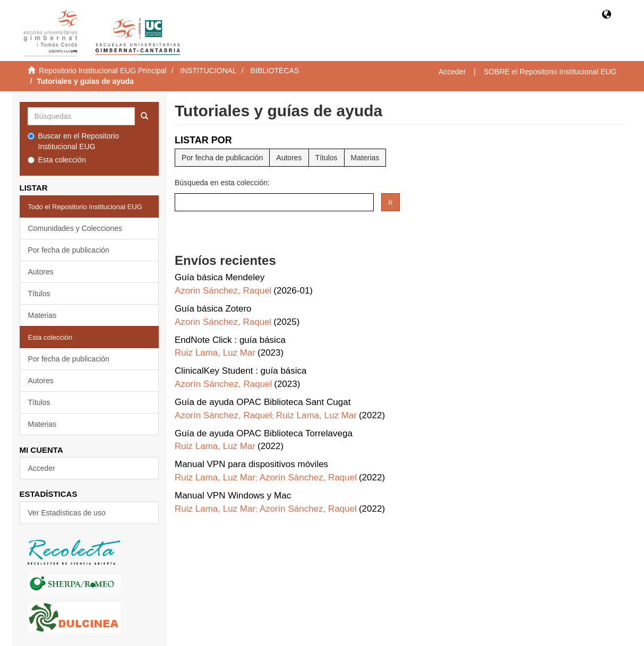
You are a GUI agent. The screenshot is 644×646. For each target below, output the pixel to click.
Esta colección (57, 160)
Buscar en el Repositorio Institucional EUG (74, 141)
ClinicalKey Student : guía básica (241, 371)
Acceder (42, 468)
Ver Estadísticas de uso (67, 513)
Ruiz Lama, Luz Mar (215, 353)
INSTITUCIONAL (208, 71)
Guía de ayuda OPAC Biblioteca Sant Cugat (263, 402)
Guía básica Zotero (213, 309)
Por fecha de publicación (69, 250)
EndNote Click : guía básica (230, 340)
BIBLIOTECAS (274, 71)
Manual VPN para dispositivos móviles (251, 464)
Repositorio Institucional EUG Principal (102, 71)
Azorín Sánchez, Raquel (223, 384)
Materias (42, 315)
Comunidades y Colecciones (75, 228)
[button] (607, 15)
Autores (41, 272)
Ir (390, 202)
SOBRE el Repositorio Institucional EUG (550, 72)
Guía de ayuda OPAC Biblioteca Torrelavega (264, 433)
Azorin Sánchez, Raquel (223, 291)
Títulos (39, 294)
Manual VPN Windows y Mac (233, 496)
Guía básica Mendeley (220, 277)
